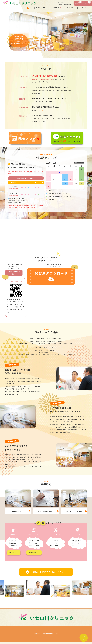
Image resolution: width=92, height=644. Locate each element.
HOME (17, 632)
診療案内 (56, 8)
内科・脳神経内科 (45, 510)
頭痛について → (14, 551)
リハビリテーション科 (73, 510)
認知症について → (34, 551)
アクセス (85, 8)
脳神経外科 (17, 510)
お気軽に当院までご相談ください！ (46, 571)
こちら (34, 102)
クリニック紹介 (42, 8)
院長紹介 (70, 8)
